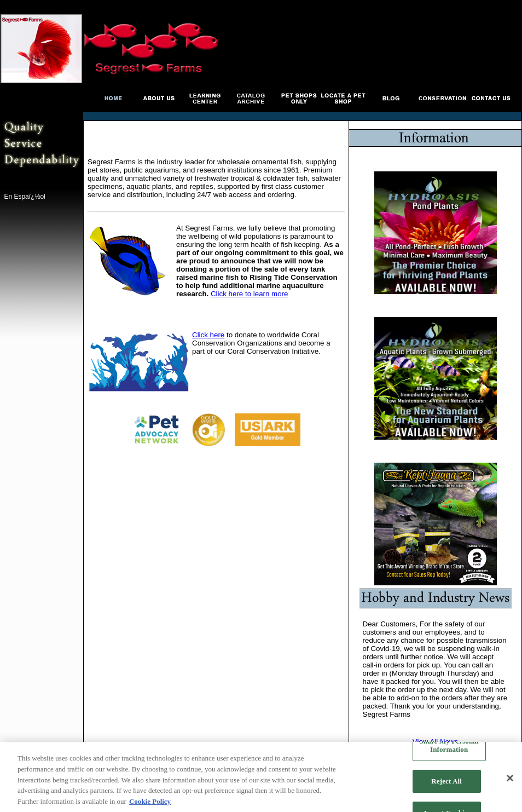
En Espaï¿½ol (24, 197)
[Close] (510, 779)
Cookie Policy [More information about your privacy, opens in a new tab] (150, 802)
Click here (208, 335)
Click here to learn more (249, 294)
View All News (435, 742)
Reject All (446, 782)
